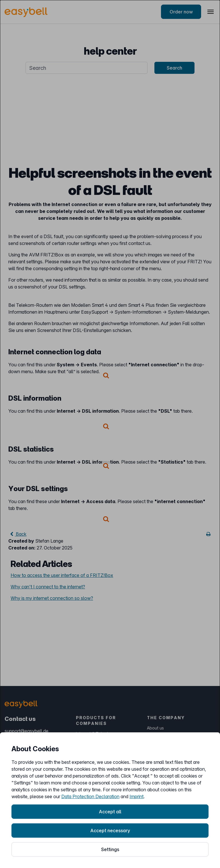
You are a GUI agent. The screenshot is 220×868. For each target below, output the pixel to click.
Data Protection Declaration (90, 796)
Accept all (110, 812)
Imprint (136, 796)
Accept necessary (110, 831)
